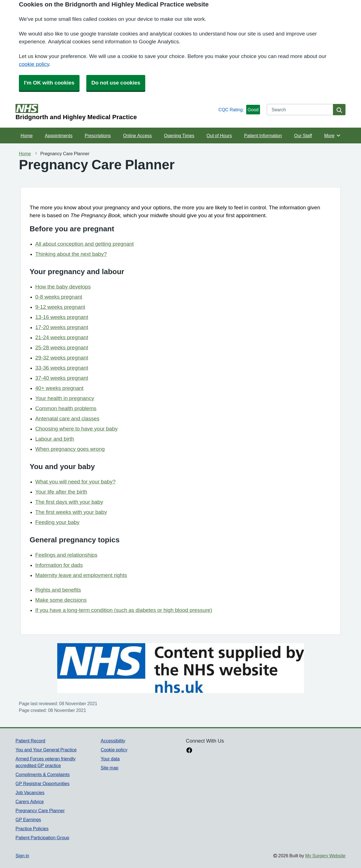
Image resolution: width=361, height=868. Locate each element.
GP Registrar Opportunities (42, 783)
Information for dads (59, 565)
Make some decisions (61, 600)
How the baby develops (63, 287)
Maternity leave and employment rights (81, 575)
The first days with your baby (69, 502)
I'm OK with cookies (49, 83)
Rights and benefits (58, 590)
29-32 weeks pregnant (62, 358)
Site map (110, 768)
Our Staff (303, 136)
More (333, 136)
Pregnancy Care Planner (40, 811)
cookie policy (34, 64)
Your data (110, 759)
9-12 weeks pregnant (60, 307)
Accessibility (113, 741)
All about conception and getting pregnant (84, 244)
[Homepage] (116, 112)
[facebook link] (189, 751)
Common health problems (66, 408)
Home (27, 136)
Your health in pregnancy (65, 398)
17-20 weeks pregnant (62, 327)
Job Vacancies (30, 792)
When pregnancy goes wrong (70, 449)
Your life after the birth (61, 492)
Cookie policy (114, 750)
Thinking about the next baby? (71, 254)
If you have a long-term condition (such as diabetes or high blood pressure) (124, 610)
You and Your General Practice (46, 750)
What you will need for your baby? (75, 482)
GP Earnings (28, 820)
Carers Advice (30, 802)
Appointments (59, 136)
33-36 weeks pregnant (62, 368)
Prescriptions (98, 136)
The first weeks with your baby (71, 512)
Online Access (137, 136)
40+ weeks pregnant (59, 388)
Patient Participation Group (42, 838)
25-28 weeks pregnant (62, 348)
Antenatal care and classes (67, 419)
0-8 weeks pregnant (59, 297)
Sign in (22, 856)
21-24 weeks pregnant (62, 337)
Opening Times (179, 136)
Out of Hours (219, 136)
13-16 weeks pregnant (62, 317)
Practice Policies (32, 829)
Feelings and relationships (66, 555)
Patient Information (263, 136)
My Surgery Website (325, 856)
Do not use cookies (116, 83)
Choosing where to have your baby (76, 429)
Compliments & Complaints (43, 774)
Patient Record (30, 741)
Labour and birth (55, 439)
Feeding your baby (57, 522)
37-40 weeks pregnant (62, 378)
